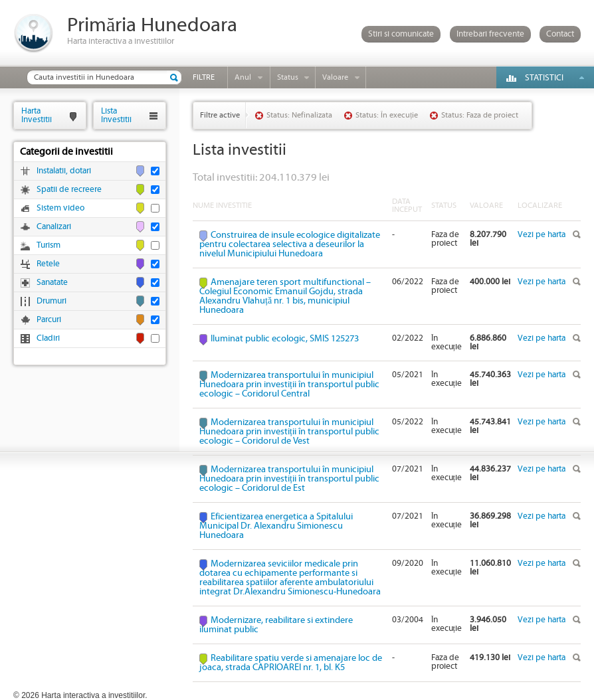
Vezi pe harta (542, 235)
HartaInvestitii (37, 115)
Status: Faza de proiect (480, 115)
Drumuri (51, 301)
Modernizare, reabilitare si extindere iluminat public (276, 625)
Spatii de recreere (69, 190)
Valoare (335, 77)
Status (288, 77)
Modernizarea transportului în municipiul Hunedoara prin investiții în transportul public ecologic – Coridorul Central (289, 385)
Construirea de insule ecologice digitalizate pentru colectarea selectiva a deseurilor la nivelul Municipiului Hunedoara (290, 244)
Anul (243, 77)
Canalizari (54, 227)
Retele (48, 264)
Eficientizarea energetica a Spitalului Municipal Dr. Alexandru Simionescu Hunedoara (276, 526)
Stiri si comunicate (401, 34)
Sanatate (52, 283)
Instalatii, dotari (64, 171)
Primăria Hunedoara (152, 26)
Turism (49, 245)
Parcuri (49, 320)
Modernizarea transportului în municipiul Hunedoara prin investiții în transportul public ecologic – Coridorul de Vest (289, 432)
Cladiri (48, 338)
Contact (560, 34)
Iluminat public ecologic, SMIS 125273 (285, 339)
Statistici (544, 78)
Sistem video (60, 208)
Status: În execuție (387, 115)
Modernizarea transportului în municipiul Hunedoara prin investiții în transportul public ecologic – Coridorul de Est (289, 479)
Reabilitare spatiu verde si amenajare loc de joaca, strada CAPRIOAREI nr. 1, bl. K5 (291, 663)
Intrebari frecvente (490, 34)
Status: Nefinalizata (299, 115)
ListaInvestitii (116, 115)
